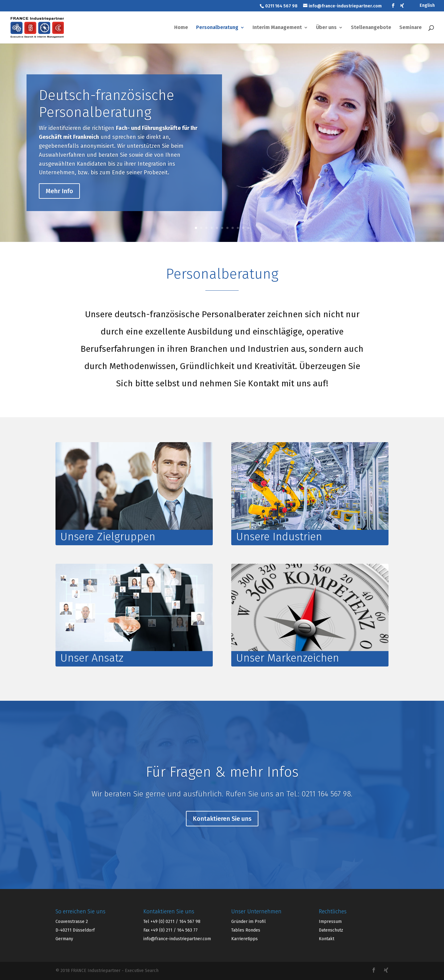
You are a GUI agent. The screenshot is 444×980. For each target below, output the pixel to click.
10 (243, 228)
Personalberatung (217, 28)
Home (181, 28)
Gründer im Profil (249, 922)
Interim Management (277, 28)
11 (248, 228)
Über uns (326, 28)
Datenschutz (331, 930)
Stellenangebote (371, 28)
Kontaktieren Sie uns (222, 830)
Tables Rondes (246, 930)
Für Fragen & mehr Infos (222, 784)
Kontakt (327, 939)
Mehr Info (59, 198)
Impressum (330, 922)
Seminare (411, 28)
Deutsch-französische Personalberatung (107, 111)
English (427, 6)
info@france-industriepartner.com (177, 939)
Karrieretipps (245, 939)
